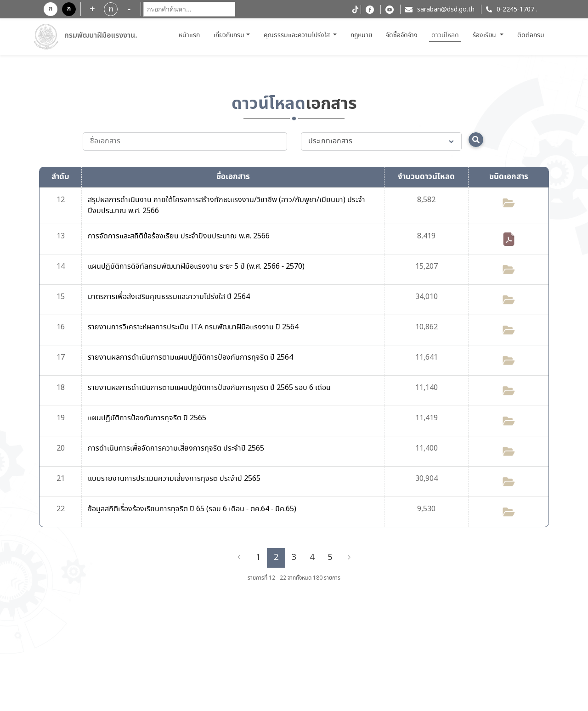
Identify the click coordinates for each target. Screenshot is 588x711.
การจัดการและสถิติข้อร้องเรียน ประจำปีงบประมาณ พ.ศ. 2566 (179, 236)
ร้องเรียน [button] (485, 35)
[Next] (349, 558)
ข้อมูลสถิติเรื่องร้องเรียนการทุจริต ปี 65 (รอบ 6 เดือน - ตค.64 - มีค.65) (192, 509)
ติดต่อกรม (531, 35)
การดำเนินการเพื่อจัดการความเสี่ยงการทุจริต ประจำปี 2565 (176, 449)
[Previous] (239, 558)
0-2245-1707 (515, 10)
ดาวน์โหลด (445, 35)
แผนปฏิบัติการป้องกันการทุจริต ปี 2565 (147, 418)
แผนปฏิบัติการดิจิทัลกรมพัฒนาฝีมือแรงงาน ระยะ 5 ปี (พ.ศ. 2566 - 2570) (196, 267)
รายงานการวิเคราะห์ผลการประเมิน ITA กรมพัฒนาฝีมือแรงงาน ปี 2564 (193, 327)
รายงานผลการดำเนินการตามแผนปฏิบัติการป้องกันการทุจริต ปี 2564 (190, 358)
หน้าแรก (190, 35)
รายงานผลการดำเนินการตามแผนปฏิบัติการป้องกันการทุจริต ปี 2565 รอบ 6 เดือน (209, 388)
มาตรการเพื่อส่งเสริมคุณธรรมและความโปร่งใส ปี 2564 (169, 297)
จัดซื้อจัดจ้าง (402, 35)
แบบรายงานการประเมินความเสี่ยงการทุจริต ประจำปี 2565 (174, 479)
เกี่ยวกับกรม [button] (229, 35)
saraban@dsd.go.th (446, 10)
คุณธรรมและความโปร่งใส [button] (298, 35)
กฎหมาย (361, 35)
